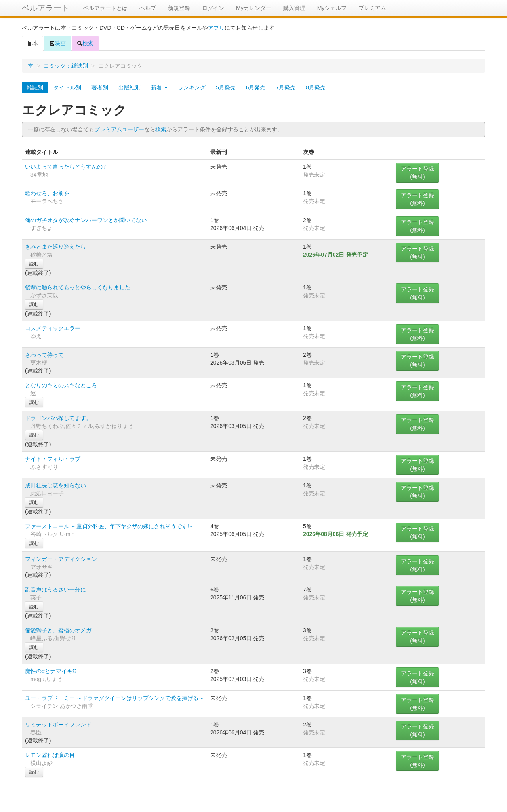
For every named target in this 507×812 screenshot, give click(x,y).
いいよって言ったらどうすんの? (65, 167)
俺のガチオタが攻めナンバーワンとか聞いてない (86, 220)
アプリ (216, 28)
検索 (85, 43)
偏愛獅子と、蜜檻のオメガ (58, 630)
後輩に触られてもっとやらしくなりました (78, 287)
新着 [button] (159, 87)
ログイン (213, 8)
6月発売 (256, 87)
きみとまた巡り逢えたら (55, 247)
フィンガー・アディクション (61, 559)
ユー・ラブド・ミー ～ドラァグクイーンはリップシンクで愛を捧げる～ (114, 698)
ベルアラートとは (105, 8)
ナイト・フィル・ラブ (53, 459)
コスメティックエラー (53, 328)
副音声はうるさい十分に (55, 590)
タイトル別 (67, 87)
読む (34, 264)
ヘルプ (148, 8)
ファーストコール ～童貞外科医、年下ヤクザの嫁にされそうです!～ (110, 526)
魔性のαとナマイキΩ (51, 671)
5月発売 (226, 87)
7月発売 (286, 87)
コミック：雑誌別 (66, 66)
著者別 (100, 87)
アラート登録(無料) (417, 173)
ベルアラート (46, 8)
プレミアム (372, 8)
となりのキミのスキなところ (61, 385)
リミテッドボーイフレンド (58, 725)
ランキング (192, 87)
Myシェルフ (332, 8)
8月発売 (316, 87)
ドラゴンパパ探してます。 (58, 418)
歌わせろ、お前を (47, 193)
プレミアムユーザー (119, 129)
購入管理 (294, 8)
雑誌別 (35, 87)
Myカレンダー (254, 8)
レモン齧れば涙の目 (50, 755)
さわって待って (44, 355)
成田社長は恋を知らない (55, 485)
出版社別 (130, 87)
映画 (57, 43)
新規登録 (179, 8)
